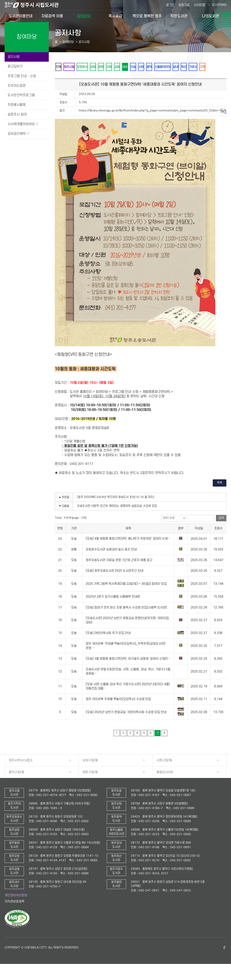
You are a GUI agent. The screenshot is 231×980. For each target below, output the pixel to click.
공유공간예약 (18, 134)
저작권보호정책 (14, 913)
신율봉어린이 (196, 67)
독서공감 (115, 16)
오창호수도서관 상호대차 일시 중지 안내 (111, 560)
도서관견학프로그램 (21, 95)
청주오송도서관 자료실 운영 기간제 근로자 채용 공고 (119, 571)
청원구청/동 (90, 783)
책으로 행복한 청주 (147, 16)
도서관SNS (219, 5)
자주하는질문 (17, 86)
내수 (147, 67)
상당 (104, 67)
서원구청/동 (164, 771)
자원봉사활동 (17, 105)
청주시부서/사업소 (21, 771)
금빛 (136, 67)
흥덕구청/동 (17, 783)
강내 (212, 67)
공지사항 (14, 57)
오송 (158, 67)
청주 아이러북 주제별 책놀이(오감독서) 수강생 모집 (118, 710)
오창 (125, 67)
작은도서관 (179, 16)
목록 (220, 494)
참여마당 (84, 16)
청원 (114, 67)
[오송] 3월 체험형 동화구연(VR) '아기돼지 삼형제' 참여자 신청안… (128, 670)
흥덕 (179, 67)
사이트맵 (199, 5)
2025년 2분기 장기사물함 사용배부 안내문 (113, 608)
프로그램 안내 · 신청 (22, 76)
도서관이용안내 (21, 16)
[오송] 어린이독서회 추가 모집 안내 (108, 644)
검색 (221, 529)
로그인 (170, 5)
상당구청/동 (90, 771)
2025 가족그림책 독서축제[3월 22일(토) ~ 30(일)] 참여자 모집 (126, 595)
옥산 (60, 78)
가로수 (72, 78)
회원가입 (184, 5)
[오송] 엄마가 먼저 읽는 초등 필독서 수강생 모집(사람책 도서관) (126, 619)
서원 (169, 67)
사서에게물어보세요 (23, 124)
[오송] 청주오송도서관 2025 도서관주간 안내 (114, 582)
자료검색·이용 (52, 16)
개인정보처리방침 (16, 906)
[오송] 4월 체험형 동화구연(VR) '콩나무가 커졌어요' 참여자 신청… (128, 550)
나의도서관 (210, 16)
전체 (60, 67)
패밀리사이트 (165, 783)
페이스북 (224, 959)
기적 (84, 78)
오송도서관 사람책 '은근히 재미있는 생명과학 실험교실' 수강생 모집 (117, 517)
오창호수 (90, 67)
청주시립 (73, 67)
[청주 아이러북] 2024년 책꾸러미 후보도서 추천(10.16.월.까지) (116, 508)
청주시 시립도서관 (35, 5)
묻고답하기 (15, 66)
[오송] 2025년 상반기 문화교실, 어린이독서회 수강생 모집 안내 (126, 723)
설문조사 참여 (17, 114)
